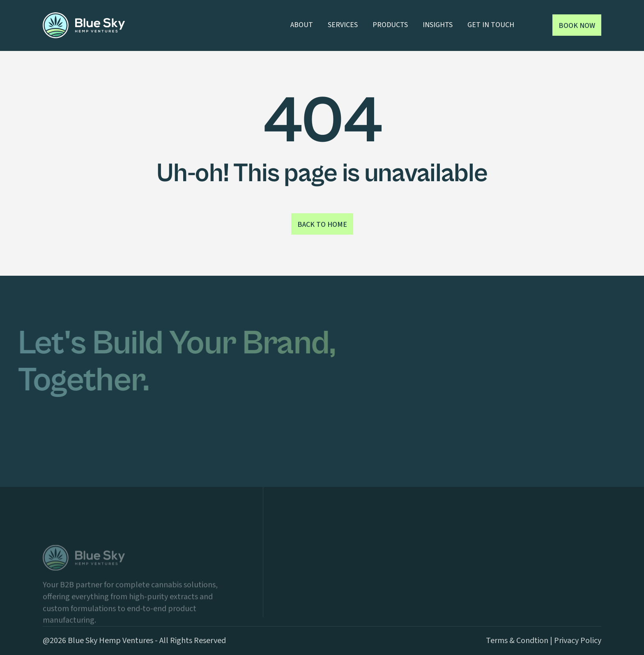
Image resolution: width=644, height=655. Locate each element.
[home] (84, 25)
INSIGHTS (438, 25)
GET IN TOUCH (491, 25)
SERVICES (343, 25)
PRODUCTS (390, 25)
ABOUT (302, 25)
